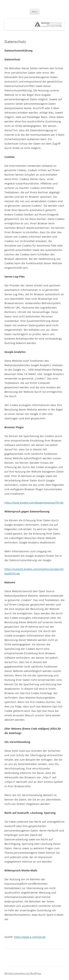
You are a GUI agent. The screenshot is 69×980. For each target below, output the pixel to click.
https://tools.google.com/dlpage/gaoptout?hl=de (34, 503)
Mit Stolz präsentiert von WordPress (23, 973)
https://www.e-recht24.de (30, 937)
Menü (35, 12)
